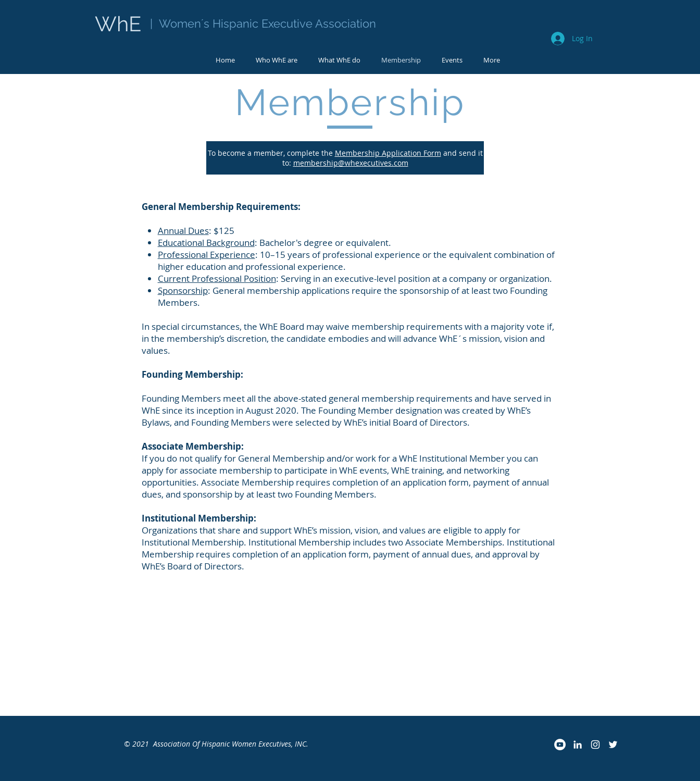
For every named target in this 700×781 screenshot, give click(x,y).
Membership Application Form (388, 153)
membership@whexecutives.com (351, 163)
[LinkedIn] (578, 745)
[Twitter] (613, 745)
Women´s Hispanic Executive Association (266, 23)
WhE (121, 24)
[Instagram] (595, 745)
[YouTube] (560, 745)
